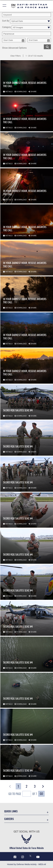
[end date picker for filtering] (39, 40)
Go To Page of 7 (23, 794)
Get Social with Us (26, 832)
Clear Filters (15, 56)
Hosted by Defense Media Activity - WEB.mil (26, 864)
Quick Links (11, 811)
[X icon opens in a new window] (30, 856)
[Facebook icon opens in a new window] (15, 857)
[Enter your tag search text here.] (26, 34)
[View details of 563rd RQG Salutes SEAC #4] (27, 402)
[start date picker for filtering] (14, 40)
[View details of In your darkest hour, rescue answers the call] (27, 78)
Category (7, 27)
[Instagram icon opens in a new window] (23, 857)
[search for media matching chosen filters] (47, 47)
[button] (5, 6)
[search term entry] (26, 15)
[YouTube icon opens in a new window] (38, 857)
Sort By (6, 21)
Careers (9, 819)
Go (41, 794)
